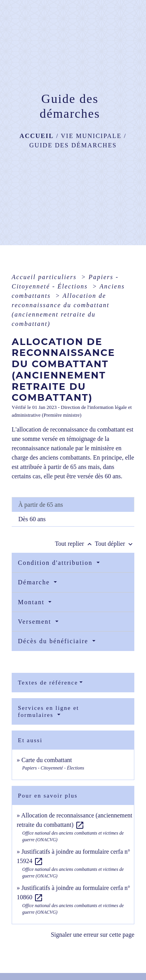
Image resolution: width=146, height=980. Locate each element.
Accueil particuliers (45, 277)
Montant (32, 602)
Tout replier (75, 544)
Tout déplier (114, 544)
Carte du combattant (47, 760)
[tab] (73, 504)
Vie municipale (91, 136)
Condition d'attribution (56, 563)
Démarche (35, 582)
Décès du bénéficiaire (54, 641)
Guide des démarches (73, 145)
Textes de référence (48, 683)
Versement (36, 622)
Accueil (37, 136)
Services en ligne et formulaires (48, 711)
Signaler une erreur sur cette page (92, 935)
